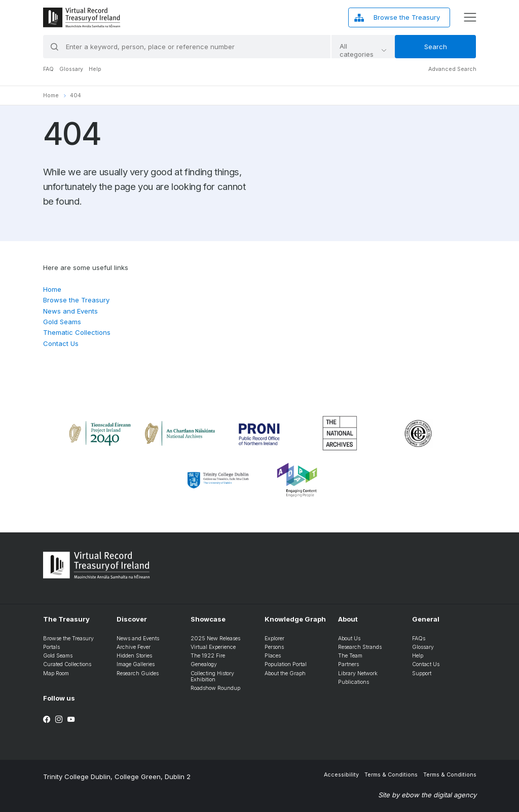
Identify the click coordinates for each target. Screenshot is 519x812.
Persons (274, 647)
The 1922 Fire (208, 656)
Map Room (56, 673)
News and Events (70, 311)
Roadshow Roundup (215, 688)
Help (95, 69)
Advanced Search (452, 69)
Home (51, 95)
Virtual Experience (213, 647)
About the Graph (285, 673)
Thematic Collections (77, 332)
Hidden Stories (134, 656)
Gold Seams (62, 322)
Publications (354, 682)
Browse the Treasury (76, 300)
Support (422, 673)
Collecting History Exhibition (212, 677)
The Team (350, 656)
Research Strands (360, 647)
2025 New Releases (215, 639)
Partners (348, 664)
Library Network (358, 673)
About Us (349, 639)
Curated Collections (67, 664)
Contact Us (61, 343)
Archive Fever (134, 647)
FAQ (48, 69)
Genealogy (204, 664)
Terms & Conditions (391, 775)
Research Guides (138, 673)
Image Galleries (136, 664)
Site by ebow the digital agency (427, 795)
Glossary (71, 69)
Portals (51, 647)
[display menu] (470, 17)
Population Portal (286, 664)
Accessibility (341, 775)
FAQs (419, 639)
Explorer (274, 639)
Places (273, 656)
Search (436, 47)
